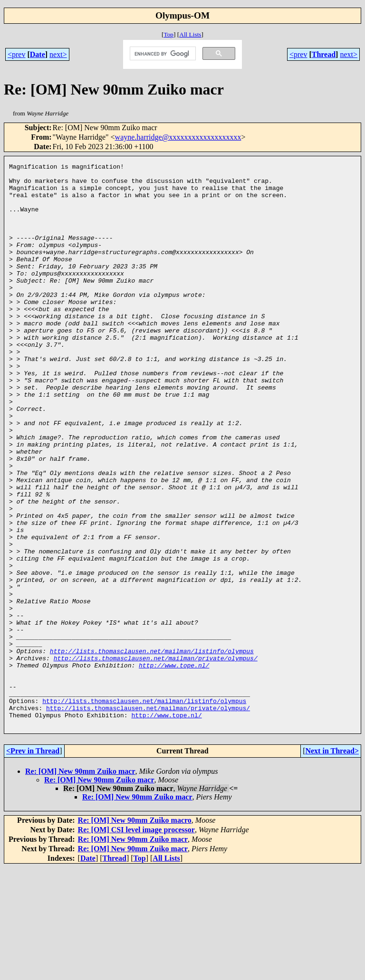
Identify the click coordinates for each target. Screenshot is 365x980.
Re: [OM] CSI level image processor (136, 942)
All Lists (190, 34)
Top (168, 34)
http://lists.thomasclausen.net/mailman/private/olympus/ (156, 758)
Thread (324, 54)
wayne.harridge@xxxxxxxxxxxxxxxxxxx (178, 137)
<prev (16, 54)
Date (38, 54)
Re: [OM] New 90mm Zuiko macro (135, 933)
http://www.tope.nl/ (174, 766)
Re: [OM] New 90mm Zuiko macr (80, 884)
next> (58, 54)
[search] (162, 54)
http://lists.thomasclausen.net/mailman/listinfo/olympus (152, 749)
